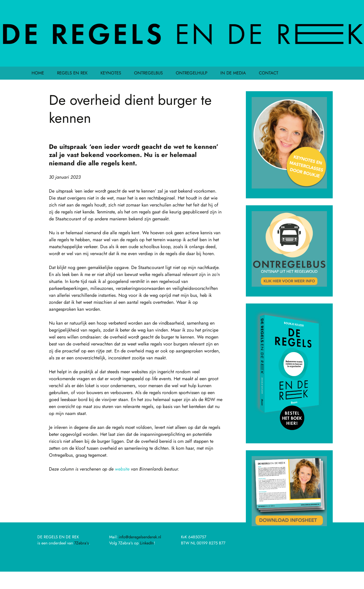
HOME (38, 73)
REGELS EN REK (72, 73)
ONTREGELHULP (192, 73)
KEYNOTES (111, 73)
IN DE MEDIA (233, 73)
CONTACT (269, 73)
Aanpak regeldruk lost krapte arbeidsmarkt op (166, 510)
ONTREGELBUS (148, 73)
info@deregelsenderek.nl (140, 537)
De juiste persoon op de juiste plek (94, 501)
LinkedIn (147, 543)
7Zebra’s (82, 543)
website (122, 469)
